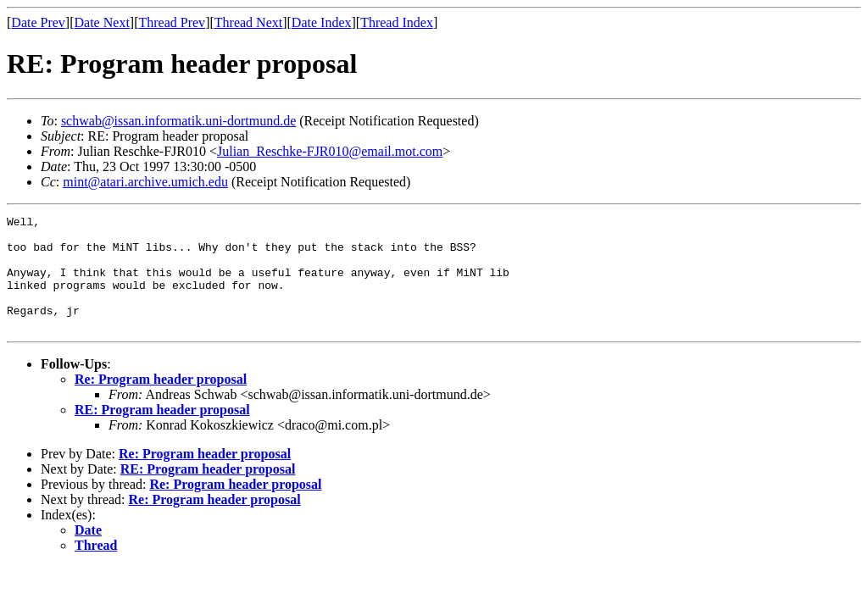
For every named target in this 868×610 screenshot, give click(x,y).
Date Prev (38, 22)
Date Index (322, 22)
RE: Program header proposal (162, 433)
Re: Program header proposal (161, 402)
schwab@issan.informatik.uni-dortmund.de (178, 121)
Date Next (102, 22)
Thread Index (397, 22)
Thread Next (248, 22)
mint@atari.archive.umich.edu (145, 182)
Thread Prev (172, 22)
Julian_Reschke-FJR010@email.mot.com (330, 151)
